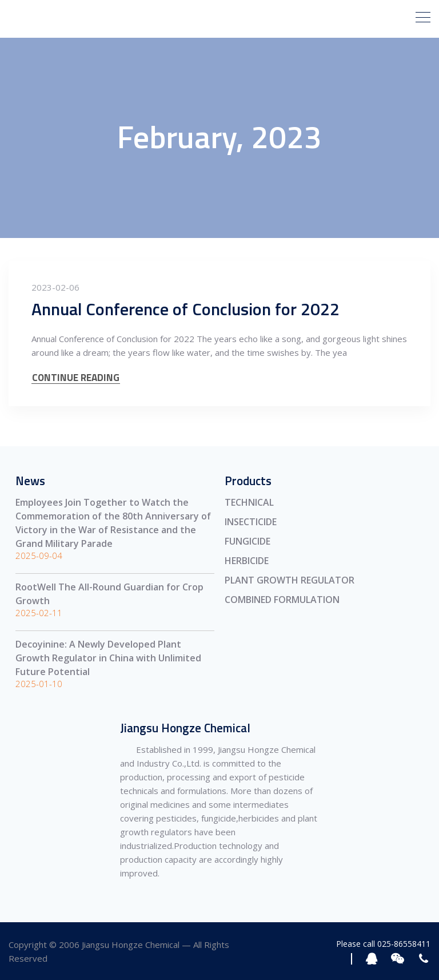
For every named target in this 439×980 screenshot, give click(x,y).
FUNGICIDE (248, 541)
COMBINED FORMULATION (282, 600)
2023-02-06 (55, 287)
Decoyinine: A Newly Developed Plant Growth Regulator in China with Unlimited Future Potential (108, 658)
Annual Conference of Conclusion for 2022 (185, 309)
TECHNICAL (249, 502)
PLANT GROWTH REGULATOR (290, 580)
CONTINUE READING (76, 378)
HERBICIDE (247, 561)
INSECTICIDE (251, 522)
